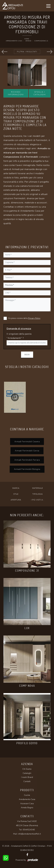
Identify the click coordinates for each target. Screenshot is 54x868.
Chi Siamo (27, 769)
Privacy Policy (34, 318)
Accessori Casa (27, 804)
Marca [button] (16, 488)
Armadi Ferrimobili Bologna (27, 469)
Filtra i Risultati (27, 52)
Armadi (28, 41)
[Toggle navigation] (48, 6)
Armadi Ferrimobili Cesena (27, 442)
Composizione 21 (41, 41)
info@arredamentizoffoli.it (29, 834)
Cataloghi (27, 773)
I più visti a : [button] (38, 500)
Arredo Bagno (27, 808)
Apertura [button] (16, 500)
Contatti (27, 781)
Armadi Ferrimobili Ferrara (27, 460)
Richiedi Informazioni (16, 93)
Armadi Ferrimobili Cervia (27, 451)
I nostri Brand (27, 777)
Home (27, 39)
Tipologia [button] (38, 494)
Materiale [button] (38, 488)
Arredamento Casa (14, 41)
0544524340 (29, 830)
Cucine (27, 795)
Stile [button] (16, 494)
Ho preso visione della (24, 318)
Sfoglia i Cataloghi (40, 93)
